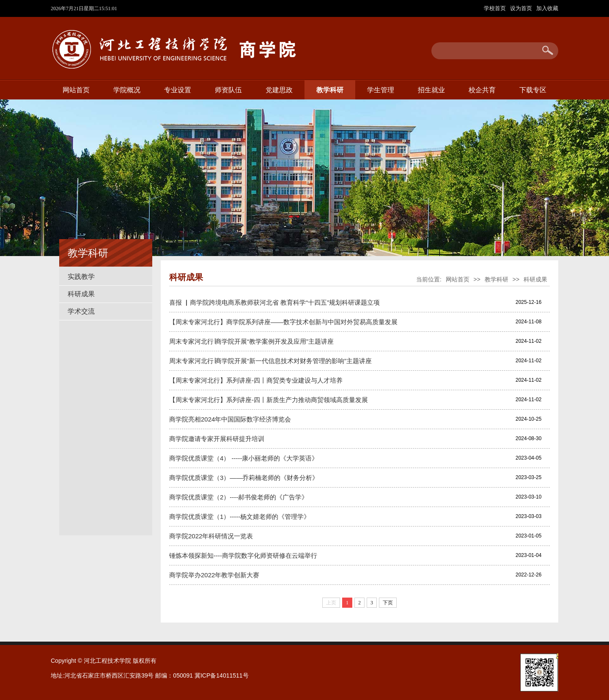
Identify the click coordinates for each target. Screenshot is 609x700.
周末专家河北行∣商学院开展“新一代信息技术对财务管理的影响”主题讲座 (270, 361)
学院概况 (127, 90)
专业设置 (178, 90)
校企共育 (482, 90)
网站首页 (76, 90)
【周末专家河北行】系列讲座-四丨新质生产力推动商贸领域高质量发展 (269, 400)
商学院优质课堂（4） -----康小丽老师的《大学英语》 (244, 458)
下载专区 (533, 90)
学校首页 (496, 8)
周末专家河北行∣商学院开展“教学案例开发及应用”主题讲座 (251, 341)
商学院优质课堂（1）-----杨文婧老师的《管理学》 (240, 517)
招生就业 (431, 90)
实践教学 (81, 277)
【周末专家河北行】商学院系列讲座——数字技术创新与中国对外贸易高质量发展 (283, 322)
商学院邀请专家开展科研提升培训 (217, 439)
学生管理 (381, 90)
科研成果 (81, 294)
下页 (388, 603)
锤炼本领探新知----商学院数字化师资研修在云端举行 (243, 555)
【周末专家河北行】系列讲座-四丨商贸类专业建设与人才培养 (256, 380)
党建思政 (279, 90)
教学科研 (330, 90)
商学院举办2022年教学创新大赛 (214, 575)
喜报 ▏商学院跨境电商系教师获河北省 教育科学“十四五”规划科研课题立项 (274, 302)
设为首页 (522, 8)
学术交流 (81, 311)
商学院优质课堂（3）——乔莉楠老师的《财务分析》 (244, 478)
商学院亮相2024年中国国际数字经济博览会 (230, 419)
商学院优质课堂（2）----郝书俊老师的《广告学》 (239, 497)
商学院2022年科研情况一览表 (211, 536)
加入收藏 (547, 8)
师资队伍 (228, 90)
